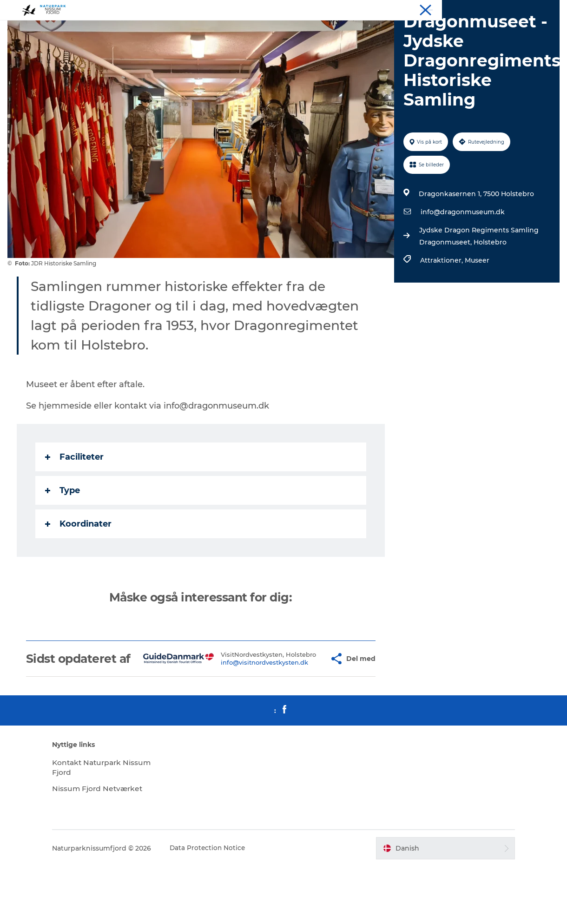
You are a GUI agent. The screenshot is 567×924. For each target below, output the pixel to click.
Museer (476, 304)
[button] (306, 709)
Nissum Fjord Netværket (111, 846)
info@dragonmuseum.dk (462, 256)
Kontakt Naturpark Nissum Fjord (101, 825)
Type (64, 535)
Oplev (429, 9)
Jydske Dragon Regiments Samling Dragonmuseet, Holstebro (478, 280)
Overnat (458, 9)
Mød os (508, 9)
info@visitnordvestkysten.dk (246, 717)
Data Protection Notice (220, 906)
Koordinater (80, 568)
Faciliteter (76, 501)
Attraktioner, (442, 304)
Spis (484, 9)
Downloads (543, 9)
